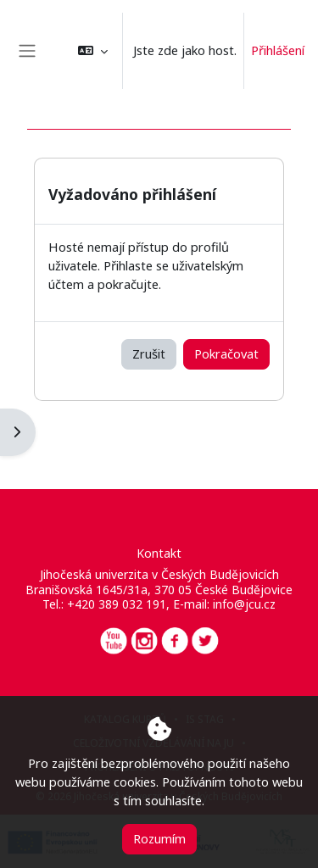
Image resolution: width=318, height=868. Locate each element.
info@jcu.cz (244, 604)
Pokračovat (226, 353)
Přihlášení (278, 50)
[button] (93, 51)
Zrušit (149, 353)
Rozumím (159, 838)
